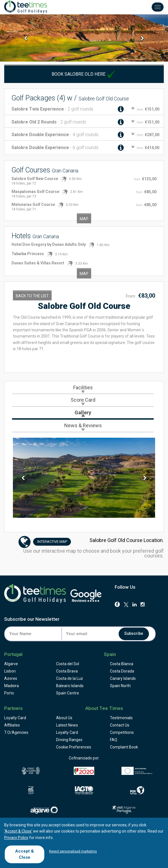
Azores (11, 678)
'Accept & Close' (18, 831)
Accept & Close (25, 854)
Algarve (11, 664)
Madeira (11, 686)
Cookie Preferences (74, 747)
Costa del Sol (68, 664)
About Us (64, 718)
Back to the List (32, 296)
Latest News (67, 725)
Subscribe (134, 634)
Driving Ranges (69, 740)
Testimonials (121, 718)
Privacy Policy (16, 838)
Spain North (120, 686)
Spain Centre (68, 693)
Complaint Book (124, 747)
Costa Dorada (122, 671)
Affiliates (12, 725)
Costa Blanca (122, 664)
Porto (9, 693)
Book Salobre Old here (84, 74)
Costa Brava (67, 671)
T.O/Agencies (16, 732)
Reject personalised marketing (73, 851)
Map (84, 219)
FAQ (114, 740)
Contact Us (120, 725)
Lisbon (10, 671)
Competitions (122, 732)
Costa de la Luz (70, 678)
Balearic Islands (70, 686)
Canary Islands (123, 678)
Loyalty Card (15, 718)
